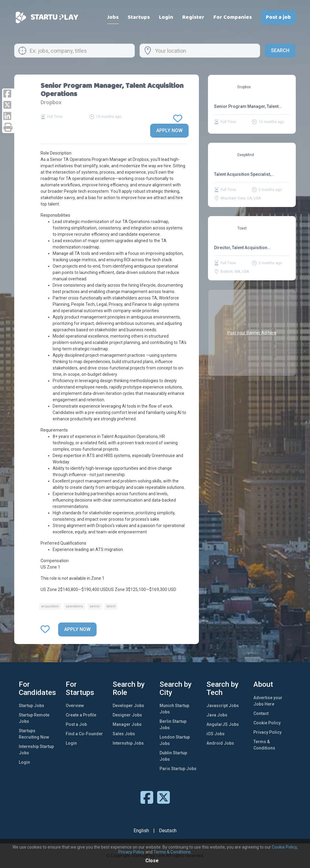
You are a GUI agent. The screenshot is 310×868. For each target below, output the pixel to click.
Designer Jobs (127, 715)
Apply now (169, 130)
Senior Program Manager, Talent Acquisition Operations (246, 107)
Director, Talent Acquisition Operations (241, 248)
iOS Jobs (216, 734)
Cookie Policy (267, 723)
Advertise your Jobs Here (268, 701)
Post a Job (76, 724)
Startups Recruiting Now (34, 734)
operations (74, 606)
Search (280, 50)
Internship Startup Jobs (36, 750)
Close (152, 861)
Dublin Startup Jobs (173, 756)
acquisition (50, 606)
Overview (75, 706)
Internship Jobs (128, 743)
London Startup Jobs (175, 740)
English (141, 831)
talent (111, 606)
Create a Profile (81, 715)
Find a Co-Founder (84, 734)
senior (95, 606)
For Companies (233, 17)
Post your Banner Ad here (252, 332)
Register (193, 17)
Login (166, 17)
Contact (261, 713)
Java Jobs (217, 715)
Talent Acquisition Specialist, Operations (242, 174)
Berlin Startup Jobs (173, 724)
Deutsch (168, 831)
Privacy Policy (267, 732)
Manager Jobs (127, 724)
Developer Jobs (128, 706)
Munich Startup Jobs (174, 709)
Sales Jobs (124, 734)
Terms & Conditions (264, 745)
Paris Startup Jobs (178, 769)
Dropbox (51, 102)
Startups (139, 17)
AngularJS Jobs (223, 724)
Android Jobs (220, 743)
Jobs (113, 17)
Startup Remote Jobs (34, 718)
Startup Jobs (31, 706)
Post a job (278, 17)
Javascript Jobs (223, 706)
